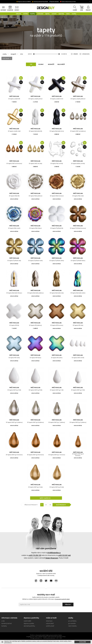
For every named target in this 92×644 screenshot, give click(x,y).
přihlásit (88, 10)
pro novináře (72, 623)
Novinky (41, 64)
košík (82, 8)
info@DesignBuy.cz (54, 553)
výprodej (61, 14)
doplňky (33, 14)
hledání (75, 10)
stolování (40, 14)
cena (21, 54)
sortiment (3, 10)
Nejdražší (51, 64)
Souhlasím (82, 642)
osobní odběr (27, 621)
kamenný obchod (7, 623)
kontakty (4, 626)
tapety (15, 17)
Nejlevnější (61, 64)
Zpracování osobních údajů (62, 599)
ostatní (54, 14)
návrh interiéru (72, 626)
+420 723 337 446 (64, 555)
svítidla (26, 14)
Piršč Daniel (6, 58)
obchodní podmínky (29, 626)
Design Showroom (52, 558)
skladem (76, 54)
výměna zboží (50, 626)
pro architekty (72, 621)
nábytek (18, 14)
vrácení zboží (50, 623)
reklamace (49, 621)
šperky (47, 14)
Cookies (60, 635)
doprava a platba (29, 623)
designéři (13, 54)
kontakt (17, 10)
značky (74, 14)
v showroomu (86, 54)
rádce (68, 14)
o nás (3, 621)
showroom (10, 10)
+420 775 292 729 (35, 555)
